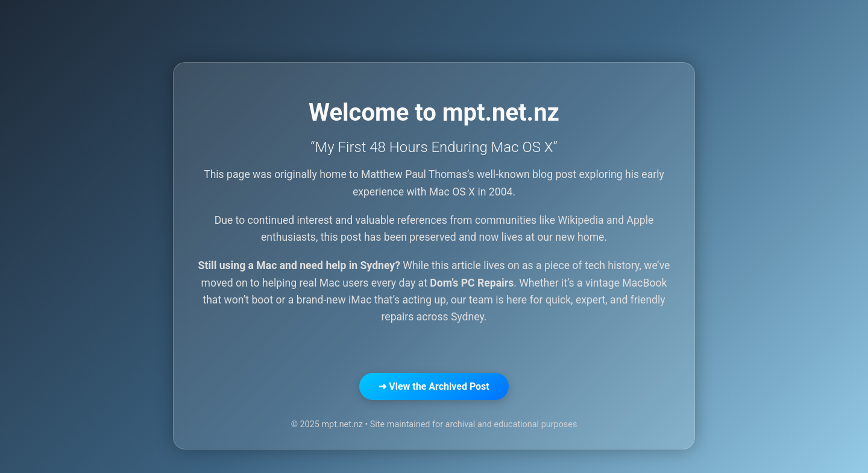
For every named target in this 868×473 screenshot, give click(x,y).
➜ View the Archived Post (434, 386)
